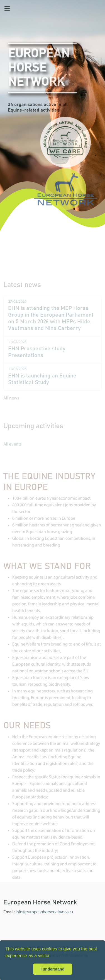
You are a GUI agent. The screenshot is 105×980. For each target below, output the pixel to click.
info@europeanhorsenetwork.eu (45, 912)
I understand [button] (52, 969)
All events (12, 448)
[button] (53, 956)
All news (11, 402)
